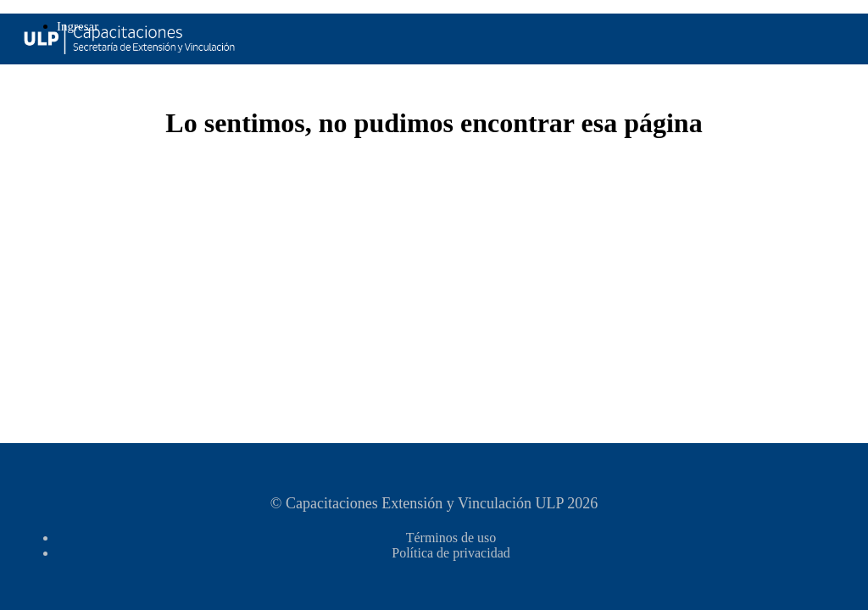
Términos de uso (451, 538)
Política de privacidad (451, 553)
